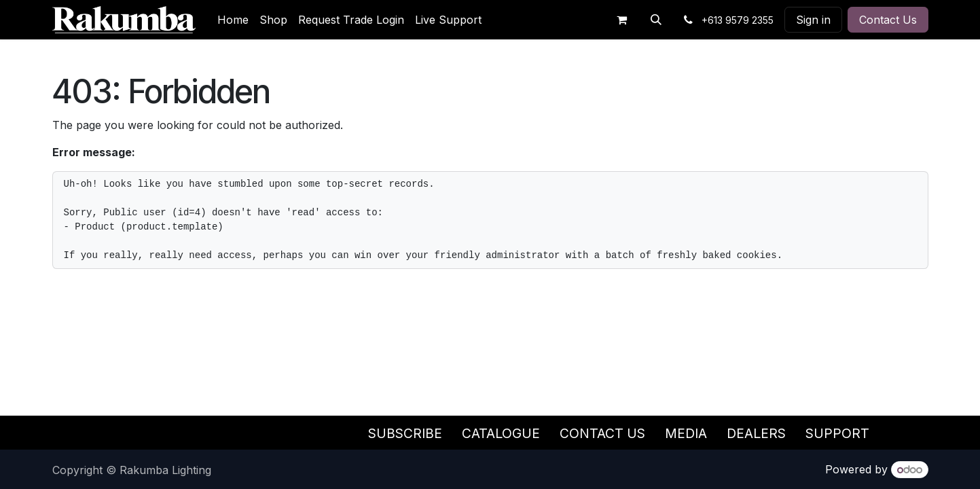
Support (837, 433)
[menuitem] (233, 20)
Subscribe (405, 433)
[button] (656, 20)
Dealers (756, 433)
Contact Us (888, 20)
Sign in (813, 20)
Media (686, 433)
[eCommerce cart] (622, 20)
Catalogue (501, 433)
